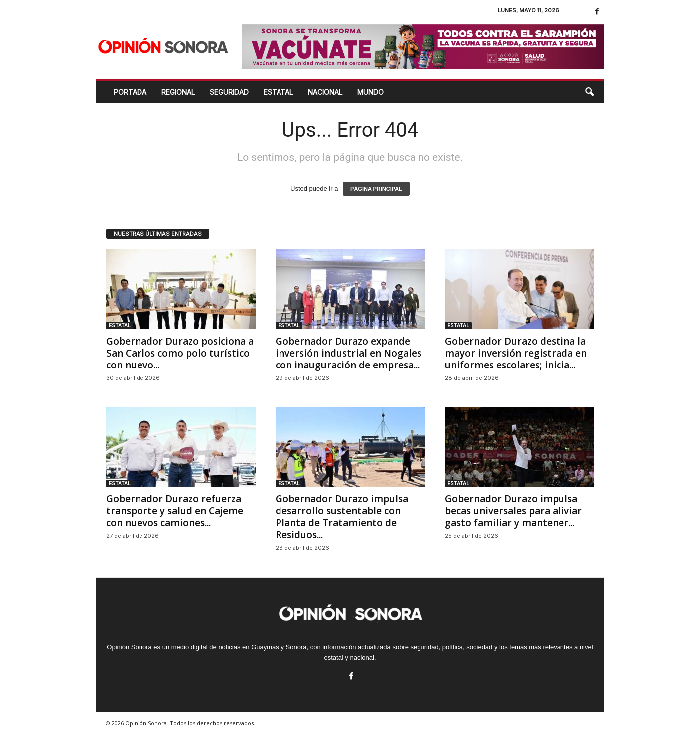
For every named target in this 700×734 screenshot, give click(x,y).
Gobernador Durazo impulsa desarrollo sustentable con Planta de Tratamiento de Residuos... (342, 517)
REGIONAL (178, 92)
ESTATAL (278, 92)
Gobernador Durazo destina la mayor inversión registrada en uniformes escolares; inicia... (516, 353)
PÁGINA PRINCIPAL (376, 189)
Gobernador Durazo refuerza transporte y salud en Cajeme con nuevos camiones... (175, 511)
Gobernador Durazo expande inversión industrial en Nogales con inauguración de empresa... (349, 353)
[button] (589, 92)
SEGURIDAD (229, 92)
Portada (130, 92)
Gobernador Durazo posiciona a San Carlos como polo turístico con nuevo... (180, 353)
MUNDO (370, 92)
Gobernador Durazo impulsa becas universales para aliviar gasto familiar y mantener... (513, 511)
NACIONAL (325, 92)
